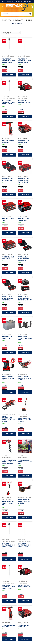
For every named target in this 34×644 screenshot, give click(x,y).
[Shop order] (11, 33)
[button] (2, 7)
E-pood (17, 1)
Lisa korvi (9, 75)
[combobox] (17, 14)
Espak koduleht (8, 1)
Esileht (5, 20)
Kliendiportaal (26, 1)
